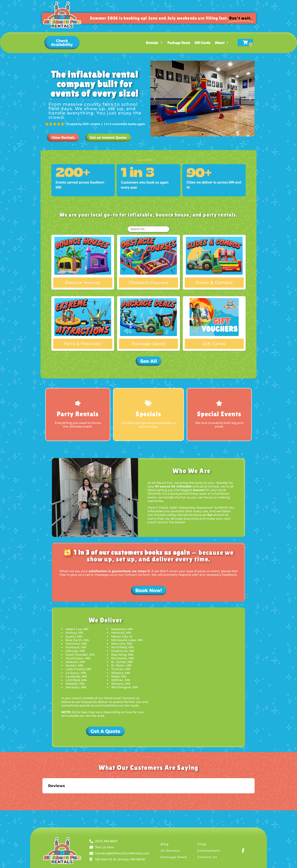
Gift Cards (202, 43)
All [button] (145, 154)
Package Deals (179, 43)
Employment (209, 851)
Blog (165, 844)
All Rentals (170, 851)
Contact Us (207, 857)
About (222, 43)
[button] (62, 43)
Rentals (155, 43)
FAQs (202, 844)
